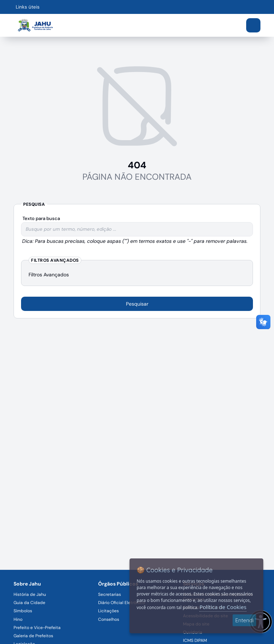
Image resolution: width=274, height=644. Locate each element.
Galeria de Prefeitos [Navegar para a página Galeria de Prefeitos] (33, 636)
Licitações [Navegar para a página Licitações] (108, 611)
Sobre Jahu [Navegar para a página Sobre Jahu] (27, 584)
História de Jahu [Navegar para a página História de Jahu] (30, 594)
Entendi (244, 620)
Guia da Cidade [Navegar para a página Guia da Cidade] (29, 603)
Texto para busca (41, 218)
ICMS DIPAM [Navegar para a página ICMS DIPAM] (195, 640)
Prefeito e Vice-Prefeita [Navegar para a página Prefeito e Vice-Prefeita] (37, 628)
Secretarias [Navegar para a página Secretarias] (110, 594)
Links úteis (28, 7)
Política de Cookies (223, 607)
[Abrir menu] (253, 25)
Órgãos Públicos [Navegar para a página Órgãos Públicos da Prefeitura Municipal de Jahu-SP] (118, 584)
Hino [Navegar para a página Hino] (18, 619)
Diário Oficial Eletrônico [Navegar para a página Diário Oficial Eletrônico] (121, 603)
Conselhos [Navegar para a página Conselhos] (109, 619)
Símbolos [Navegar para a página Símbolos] (23, 611)
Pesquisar (137, 304)
